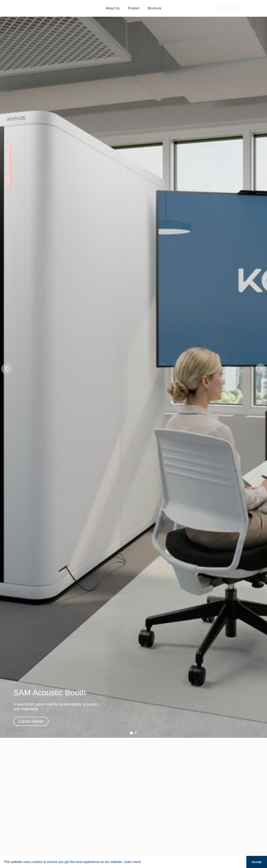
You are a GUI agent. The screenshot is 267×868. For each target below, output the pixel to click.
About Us (113, 8)
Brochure (154, 8)
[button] (6, 369)
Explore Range (31, 721)
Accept (257, 862)
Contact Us (227, 8)
